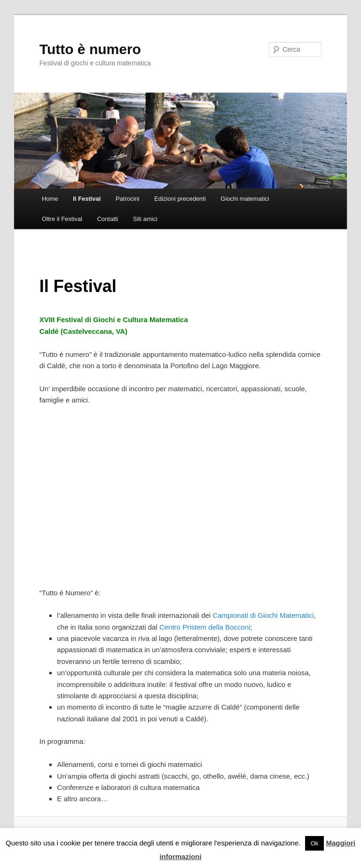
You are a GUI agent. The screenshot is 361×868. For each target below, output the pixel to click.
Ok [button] (315, 843)
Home (50, 199)
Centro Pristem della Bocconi (205, 627)
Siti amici (145, 219)
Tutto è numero (90, 49)
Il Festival (87, 199)
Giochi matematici (245, 199)
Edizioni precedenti (180, 199)
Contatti (107, 219)
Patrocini (128, 199)
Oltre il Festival (62, 219)
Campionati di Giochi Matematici (263, 615)
